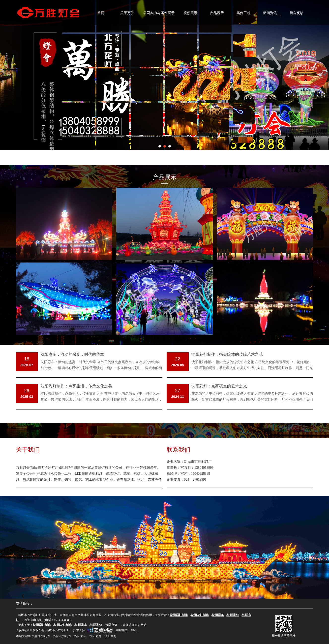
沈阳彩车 (80, 636)
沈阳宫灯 (111, 636)
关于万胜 (127, 13)
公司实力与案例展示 (159, 13)
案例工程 (243, 13)
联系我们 (179, 450)
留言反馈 (297, 13)
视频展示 (190, 13)
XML (134, 630)
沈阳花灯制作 (62, 636)
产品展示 (217, 13)
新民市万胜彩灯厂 (58, 630)
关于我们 (28, 450)
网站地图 (122, 630)
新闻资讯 (270, 13)
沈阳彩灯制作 (41, 636)
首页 (101, 13)
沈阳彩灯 (95, 636)
